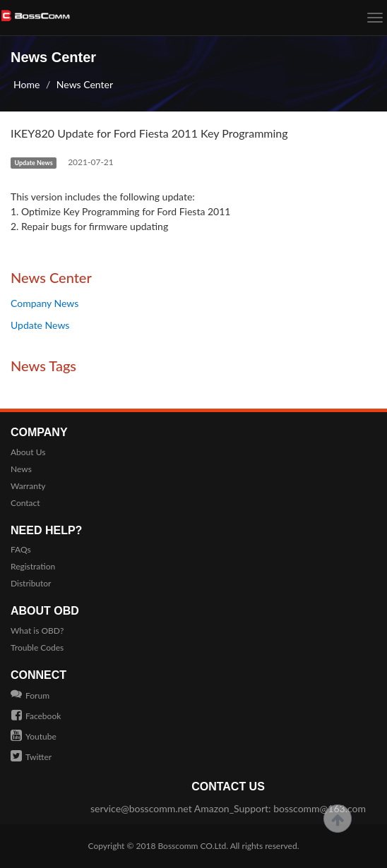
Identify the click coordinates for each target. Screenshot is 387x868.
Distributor (31, 583)
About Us (28, 452)
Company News (44, 303)
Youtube (34, 736)
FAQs (21, 549)
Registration (33, 566)
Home (26, 84)
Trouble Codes (37, 647)
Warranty (28, 486)
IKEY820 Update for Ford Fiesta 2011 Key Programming (149, 133)
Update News (40, 325)
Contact (25, 503)
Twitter (31, 757)
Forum (30, 695)
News (21, 469)
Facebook (36, 716)
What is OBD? (37, 631)
